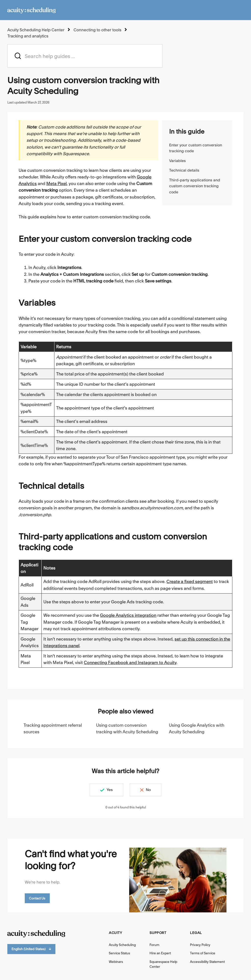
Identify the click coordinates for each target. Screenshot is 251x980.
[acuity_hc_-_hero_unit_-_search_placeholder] (85, 56)
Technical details (184, 170)
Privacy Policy (200, 945)
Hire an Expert (160, 953)
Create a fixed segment (190, 581)
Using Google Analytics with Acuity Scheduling (197, 728)
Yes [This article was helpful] (110, 790)
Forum (154, 945)
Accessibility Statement (207, 962)
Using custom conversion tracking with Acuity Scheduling (127, 728)
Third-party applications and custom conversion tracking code (195, 186)
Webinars (116, 962)
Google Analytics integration (128, 615)
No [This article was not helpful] (148, 790)
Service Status (119, 953)
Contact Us (37, 898)
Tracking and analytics (28, 36)
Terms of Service (203, 953)
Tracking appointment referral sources (53, 728)
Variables (177, 161)
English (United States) (31, 949)
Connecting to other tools (97, 30)
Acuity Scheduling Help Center (36, 30)
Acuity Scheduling (122, 945)
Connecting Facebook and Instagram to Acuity (130, 662)
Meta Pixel (56, 183)
